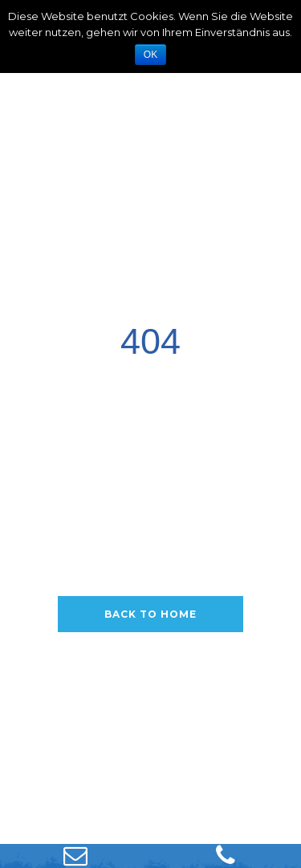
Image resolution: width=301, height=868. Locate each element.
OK (150, 55)
